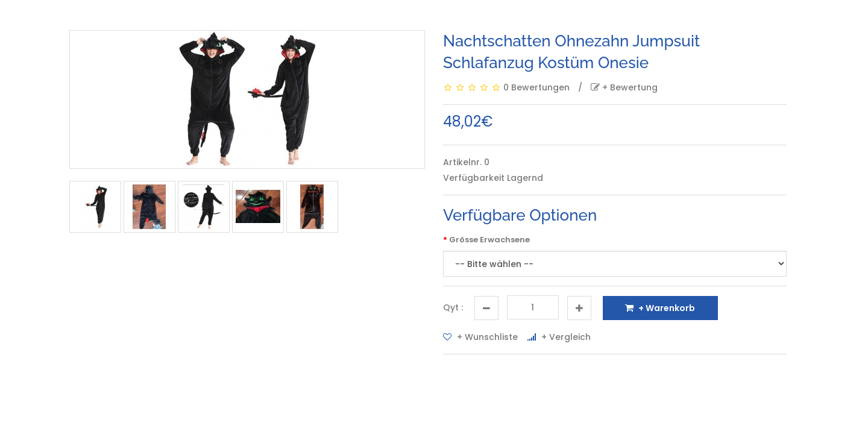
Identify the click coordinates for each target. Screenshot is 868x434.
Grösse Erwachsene (489, 240)
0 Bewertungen (536, 87)
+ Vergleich (559, 337)
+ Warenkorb (660, 308)
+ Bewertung (624, 87)
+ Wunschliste (480, 337)
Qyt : (453, 307)
